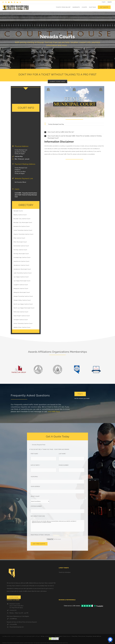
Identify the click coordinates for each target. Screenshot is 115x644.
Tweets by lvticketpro (65, 572)
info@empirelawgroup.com (17, 627)
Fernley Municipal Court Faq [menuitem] (56, 124)
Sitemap (42, 636)
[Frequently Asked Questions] (80, 394)
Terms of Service (82, 636)
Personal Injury (89, 636)
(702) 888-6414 (54, 411)
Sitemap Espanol (58, 636)
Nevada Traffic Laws (97, 636)
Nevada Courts (18, 211)
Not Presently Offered (20, 182)
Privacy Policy (75, 636)
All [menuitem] (45, 124)
